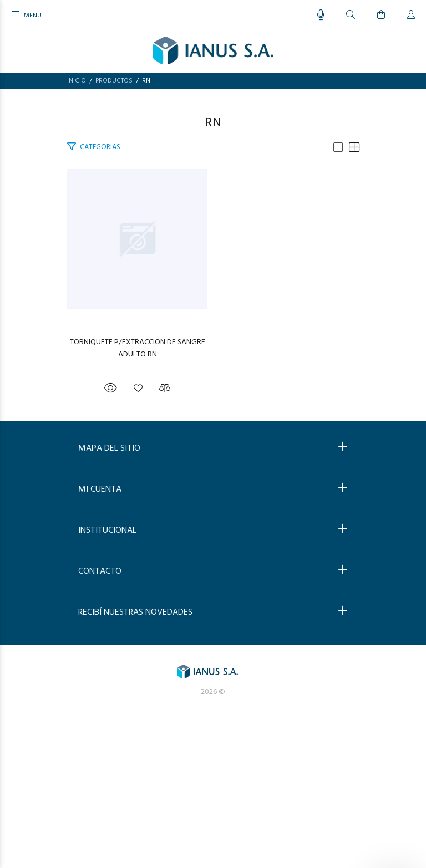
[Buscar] (351, 15)
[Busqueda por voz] (321, 15)
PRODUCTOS (114, 81)
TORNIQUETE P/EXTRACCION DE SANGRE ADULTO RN (213, 493)
